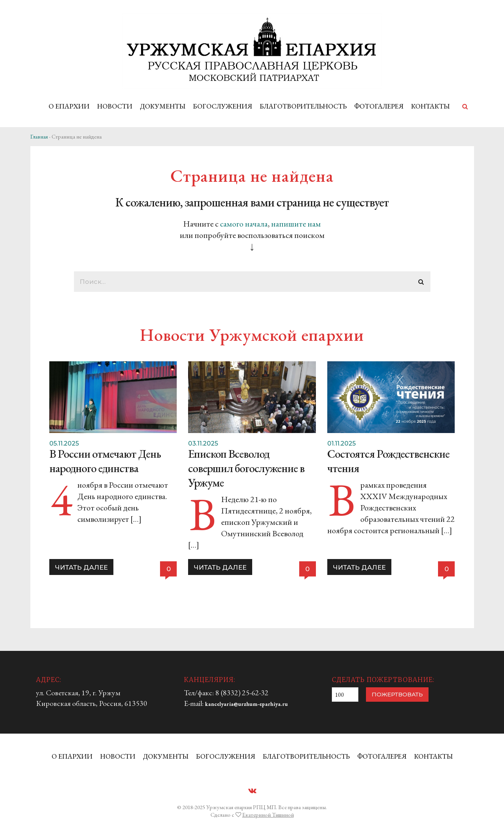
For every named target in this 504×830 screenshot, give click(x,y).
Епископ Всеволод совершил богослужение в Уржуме (246, 468)
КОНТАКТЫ (430, 106)
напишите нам (296, 224)
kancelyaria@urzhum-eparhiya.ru (247, 704)
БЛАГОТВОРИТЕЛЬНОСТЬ (303, 106)
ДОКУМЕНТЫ (163, 106)
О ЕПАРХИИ (69, 106)
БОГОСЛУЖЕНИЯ (223, 106)
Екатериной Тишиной (268, 815)
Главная (39, 136)
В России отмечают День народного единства (105, 461)
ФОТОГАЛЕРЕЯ (379, 106)
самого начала (244, 224)
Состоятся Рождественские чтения (388, 461)
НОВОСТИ (115, 106)
